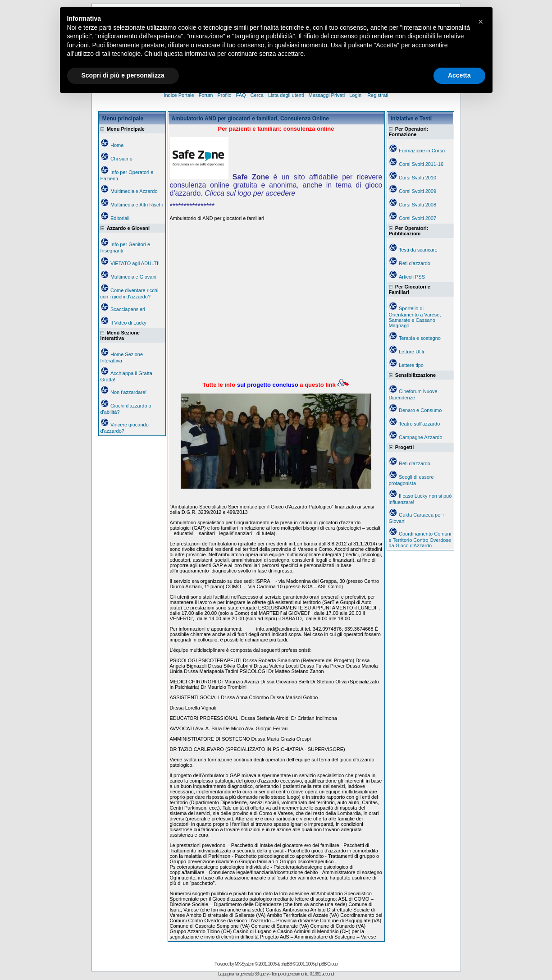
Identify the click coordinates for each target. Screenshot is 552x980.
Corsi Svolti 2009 (417, 191)
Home (117, 145)
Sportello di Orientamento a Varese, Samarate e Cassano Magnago (415, 317)
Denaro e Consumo (420, 410)
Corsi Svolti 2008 (417, 205)
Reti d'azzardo (415, 263)
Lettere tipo (411, 365)
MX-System (244, 964)
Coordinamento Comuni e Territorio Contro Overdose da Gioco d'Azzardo (420, 540)
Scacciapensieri (128, 309)
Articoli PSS (412, 277)
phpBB (286, 964)
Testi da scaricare (418, 250)
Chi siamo (121, 159)
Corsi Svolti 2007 (417, 218)
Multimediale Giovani (133, 277)
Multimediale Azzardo (134, 191)
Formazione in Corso (422, 151)
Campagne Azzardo (421, 437)
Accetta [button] (459, 75)
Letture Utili (411, 352)
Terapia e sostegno (420, 338)
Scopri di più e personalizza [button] (123, 75)
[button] (481, 22)
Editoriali (120, 218)
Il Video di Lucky (128, 323)
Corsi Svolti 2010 (417, 178)
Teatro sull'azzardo (419, 424)
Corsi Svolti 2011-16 (421, 164)
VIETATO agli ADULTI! (135, 263)
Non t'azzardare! (128, 392)
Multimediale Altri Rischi (137, 205)
